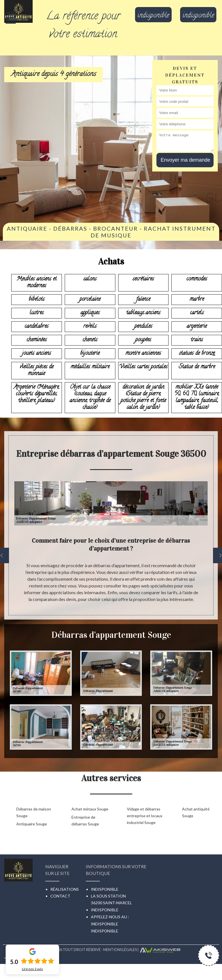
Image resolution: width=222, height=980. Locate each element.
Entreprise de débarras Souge (85, 820)
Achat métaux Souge (90, 809)
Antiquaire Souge (32, 824)
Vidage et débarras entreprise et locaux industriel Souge (145, 816)
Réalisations (65, 889)
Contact (60, 896)
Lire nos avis (32, 969)
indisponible (153, 16)
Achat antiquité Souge (196, 812)
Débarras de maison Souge (34, 812)
